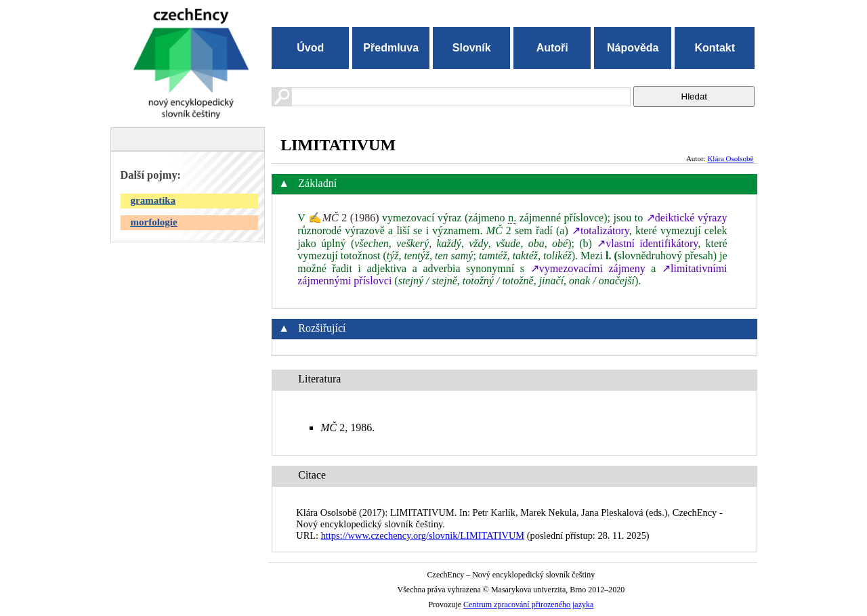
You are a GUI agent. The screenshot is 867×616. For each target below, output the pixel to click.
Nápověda (633, 48)
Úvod (310, 48)
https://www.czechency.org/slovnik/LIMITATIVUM (423, 535)
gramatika (153, 200)
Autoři (552, 48)
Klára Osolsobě (730, 158)
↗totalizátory (600, 230)
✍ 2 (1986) (343, 218)
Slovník (472, 48)
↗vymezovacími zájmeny (588, 268)
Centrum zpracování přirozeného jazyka (528, 604)
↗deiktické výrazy (687, 218)
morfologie (154, 222)
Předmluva (391, 48)
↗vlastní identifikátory (647, 243)
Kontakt (715, 48)
